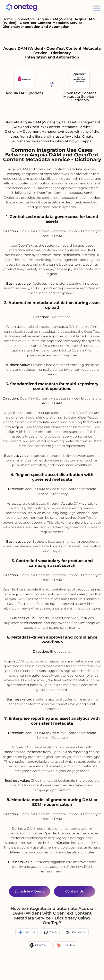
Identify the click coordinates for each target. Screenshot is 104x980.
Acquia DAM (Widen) (55, 19)
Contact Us (75, 891)
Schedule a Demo (29, 891)
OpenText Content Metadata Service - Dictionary (80, 85)
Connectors (25, 19)
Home (8, 19)
